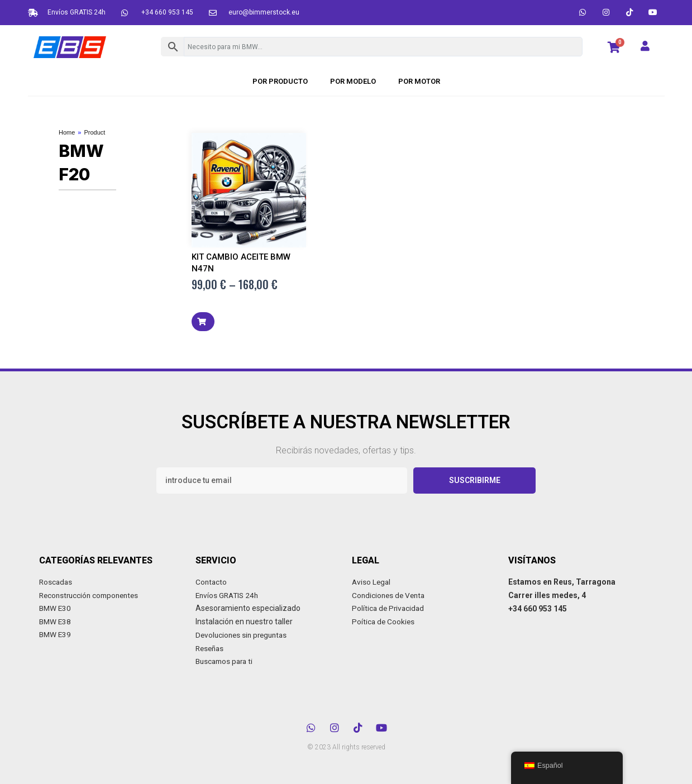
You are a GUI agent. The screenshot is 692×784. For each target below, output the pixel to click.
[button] (203, 322)
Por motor (419, 81)
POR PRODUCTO (280, 81)
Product (94, 132)
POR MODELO (353, 81)
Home (67, 132)
